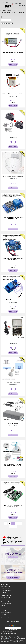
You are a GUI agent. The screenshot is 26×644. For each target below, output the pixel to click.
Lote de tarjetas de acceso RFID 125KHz (13, 176)
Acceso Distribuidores (6, 613)
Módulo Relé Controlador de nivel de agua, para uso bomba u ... (13, 259)
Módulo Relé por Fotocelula (13, 300)
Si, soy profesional (13, 577)
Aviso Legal (4, 594)
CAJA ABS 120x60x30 (13, 423)
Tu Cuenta (3, 592)
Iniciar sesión (4, 614)
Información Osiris (5, 607)
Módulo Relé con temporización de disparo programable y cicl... (13, 218)
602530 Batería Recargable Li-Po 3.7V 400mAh (13, 94)
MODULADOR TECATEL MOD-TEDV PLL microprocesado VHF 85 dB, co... (13, 341)
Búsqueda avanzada (5, 597)
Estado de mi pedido (6, 618)
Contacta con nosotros (6, 591)
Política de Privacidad (6, 586)
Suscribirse (13, 557)
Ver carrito (3, 616)
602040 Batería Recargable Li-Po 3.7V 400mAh (13, 53)
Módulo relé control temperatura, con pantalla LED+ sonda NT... (13, 506)
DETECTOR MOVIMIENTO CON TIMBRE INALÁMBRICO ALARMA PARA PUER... (13, 465)
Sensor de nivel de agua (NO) (13, 382)
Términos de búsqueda (6, 596)
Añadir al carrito (13, 64)
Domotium (3, 605)
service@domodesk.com (9, 634)
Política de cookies (5, 588)
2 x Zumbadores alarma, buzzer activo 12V (13, 135)
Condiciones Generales (6, 604)
